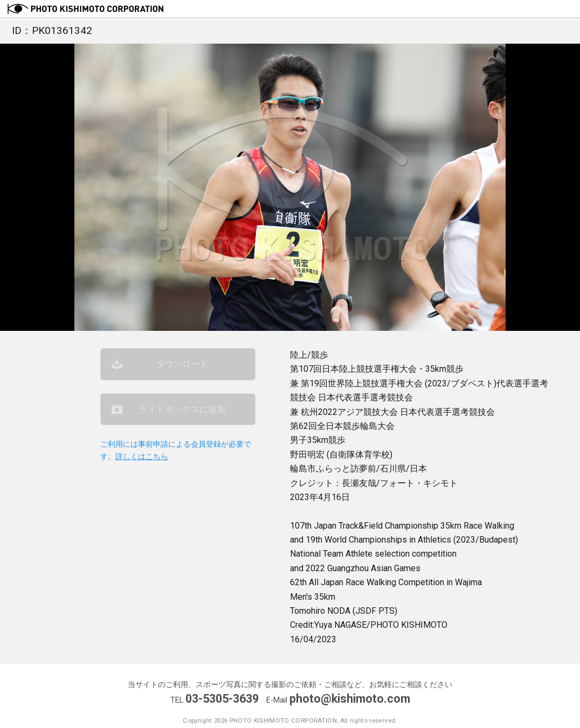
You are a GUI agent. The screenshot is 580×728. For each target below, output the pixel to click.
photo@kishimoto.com (350, 699)
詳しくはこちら (142, 457)
